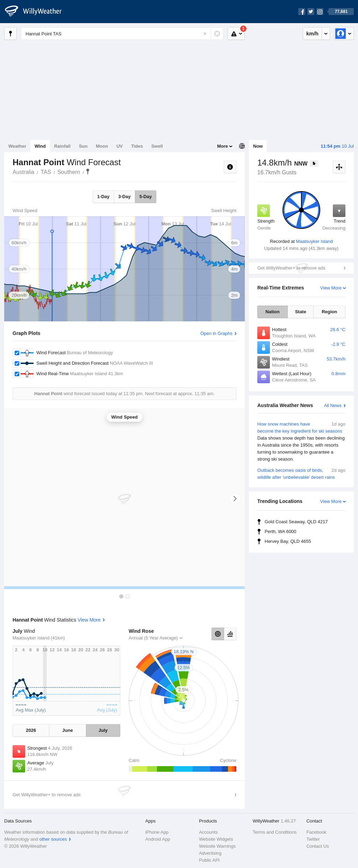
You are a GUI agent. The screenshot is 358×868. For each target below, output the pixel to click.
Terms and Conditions (275, 832)
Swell (157, 146)
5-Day (146, 197)
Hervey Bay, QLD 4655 (288, 541)
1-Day (103, 197)
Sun (83, 146)
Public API (209, 860)
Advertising (210, 853)
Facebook (316, 832)
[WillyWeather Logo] (37, 12)
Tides (137, 146)
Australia (23, 172)
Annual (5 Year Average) (153, 638)
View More (331, 288)
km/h (312, 33)
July (103, 730)
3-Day (124, 197)
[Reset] (205, 34)
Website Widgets (216, 839)
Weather (17, 146)
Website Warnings (217, 846)
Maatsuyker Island (314, 241)
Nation (272, 312)
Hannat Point (88, 171)
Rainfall (62, 146)
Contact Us (317, 846)
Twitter (313, 839)
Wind (40, 146)
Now (258, 146)
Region (329, 312)
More (223, 146)
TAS (46, 172)
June (67, 730)
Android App (158, 839)
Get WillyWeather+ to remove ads (291, 268)
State (301, 312)
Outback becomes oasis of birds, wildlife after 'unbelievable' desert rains (301, 473)
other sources (53, 839)
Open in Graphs (216, 333)
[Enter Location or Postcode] (122, 34)
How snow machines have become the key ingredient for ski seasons (301, 442)
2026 (31, 730)
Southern (69, 172)
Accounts (208, 832)
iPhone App (157, 832)
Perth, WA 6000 (281, 531)
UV (120, 146)
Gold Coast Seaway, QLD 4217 (296, 522)
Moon (102, 146)
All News (333, 405)
